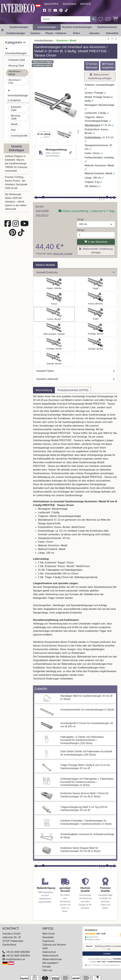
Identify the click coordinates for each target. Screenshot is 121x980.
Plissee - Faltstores (56, 33)
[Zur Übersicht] (112, 39)
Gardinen (35, 33)
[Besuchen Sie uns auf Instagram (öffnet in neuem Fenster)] (50, 10)
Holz (13, 130)
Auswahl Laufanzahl (75, 379)
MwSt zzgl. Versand (63, 254)
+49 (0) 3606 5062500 (18, 952)
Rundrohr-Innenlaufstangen (77, 27)
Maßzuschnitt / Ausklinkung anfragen (100, 76)
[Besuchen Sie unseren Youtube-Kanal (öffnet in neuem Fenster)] (55, 10)
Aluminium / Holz (15, 81)
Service (85, 4)
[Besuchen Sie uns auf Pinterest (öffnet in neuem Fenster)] (61, 10)
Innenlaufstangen (47, 27)
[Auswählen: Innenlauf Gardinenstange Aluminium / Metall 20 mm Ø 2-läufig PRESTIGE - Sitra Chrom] (54, 299)
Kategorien (15, 42)
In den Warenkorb (96, 242)
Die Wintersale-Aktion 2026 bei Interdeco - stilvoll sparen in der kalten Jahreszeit (16, 202)
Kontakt (46, 967)
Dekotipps (51, 4)
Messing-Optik (16, 66)
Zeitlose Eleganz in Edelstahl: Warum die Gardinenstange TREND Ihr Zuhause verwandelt (16, 163)
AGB (45, 948)
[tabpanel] (75, 539)
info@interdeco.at (15, 959)
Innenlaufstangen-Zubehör (18, 95)
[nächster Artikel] (116, 39)
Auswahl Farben (75, 371)
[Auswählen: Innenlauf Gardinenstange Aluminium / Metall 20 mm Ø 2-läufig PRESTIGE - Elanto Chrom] (54, 329)
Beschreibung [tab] (44, 390)
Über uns (47, 970)
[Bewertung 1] (104, 949)
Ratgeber (70, 4)
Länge (80, 219)
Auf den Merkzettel (92, 66)
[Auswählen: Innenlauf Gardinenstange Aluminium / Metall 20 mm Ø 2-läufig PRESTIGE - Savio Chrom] (96, 284)
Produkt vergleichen (108, 66)
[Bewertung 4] (109, 949)
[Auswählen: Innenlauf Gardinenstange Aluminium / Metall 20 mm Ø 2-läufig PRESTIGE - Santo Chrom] (54, 284)
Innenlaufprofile (19, 136)
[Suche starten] (93, 19)
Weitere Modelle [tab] (45, 265)
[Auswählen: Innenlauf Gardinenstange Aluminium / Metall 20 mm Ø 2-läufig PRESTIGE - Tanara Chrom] (96, 299)
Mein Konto (49, 934)
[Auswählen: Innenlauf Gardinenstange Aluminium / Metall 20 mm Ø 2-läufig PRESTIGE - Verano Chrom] (96, 329)
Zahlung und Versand (54, 945)
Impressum (48, 941)
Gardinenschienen (107, 27)
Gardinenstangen (19, 27)
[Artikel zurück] (108, 39)
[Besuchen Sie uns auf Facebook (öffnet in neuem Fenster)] (44, 10)
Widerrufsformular (52, 959)
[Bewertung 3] (107, 949)
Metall (14, 124)
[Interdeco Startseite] (18, 8)
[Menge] (96, 235)
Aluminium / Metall (15, 73)
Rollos (76, 33)
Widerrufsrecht (50, 956)
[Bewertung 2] (106, 949)
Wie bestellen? (50, 963)
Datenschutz (49, 952)
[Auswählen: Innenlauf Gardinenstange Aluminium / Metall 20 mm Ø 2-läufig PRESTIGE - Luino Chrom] (96, 314)
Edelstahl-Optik (17, 60)
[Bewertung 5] (111, 949)
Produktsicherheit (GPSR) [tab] (73, 390)
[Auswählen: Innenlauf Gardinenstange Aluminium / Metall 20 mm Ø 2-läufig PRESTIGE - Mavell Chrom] (96, 344)
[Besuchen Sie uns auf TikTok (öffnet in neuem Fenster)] (66, 10)
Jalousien (94, 33)
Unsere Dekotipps (16, 148)
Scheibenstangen (16, 33)
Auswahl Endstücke (75, 272)
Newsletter (48, 937)
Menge (81, 230)
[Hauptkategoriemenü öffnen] (2, 30)
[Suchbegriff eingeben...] (66, 19)
